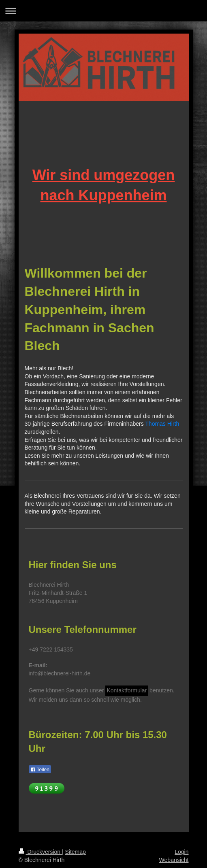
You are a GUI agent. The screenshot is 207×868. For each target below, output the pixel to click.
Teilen (40, 770)
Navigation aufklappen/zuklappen (103, 11)
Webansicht (174, 860)
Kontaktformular (127, 690)
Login (181, 852)
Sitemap (76, 852)
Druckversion (40, 852)
